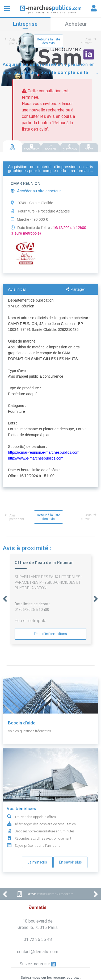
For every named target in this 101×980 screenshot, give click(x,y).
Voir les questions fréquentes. (30, 731)
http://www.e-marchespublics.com (36, 458)
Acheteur (76, 24)
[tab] (12, 147)
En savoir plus (70, 862)
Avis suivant (88, 41)
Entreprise (25, 24)
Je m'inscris (37, 862)
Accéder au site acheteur (36, 191)
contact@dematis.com (38, 952)
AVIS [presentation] (12, 147)
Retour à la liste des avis (49, 41)
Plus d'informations (51, 634)
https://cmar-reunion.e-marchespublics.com (44, 452)
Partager (75, 289)
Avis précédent (15, 41)
